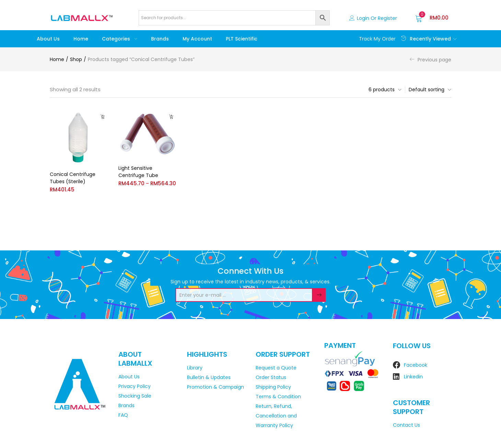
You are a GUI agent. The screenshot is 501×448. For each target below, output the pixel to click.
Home (81, 39)
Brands (160, 39)
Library (195, 368)
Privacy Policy (135, 386)
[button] (432, 18)
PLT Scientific (242, 39)
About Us (48, 39)
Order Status (271, 377)
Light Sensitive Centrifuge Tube (138, 172)
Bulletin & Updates (209, 377)
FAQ (123, 415)
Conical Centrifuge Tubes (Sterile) (73, 178)
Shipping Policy (273, 387)
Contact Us (406, 425)
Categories (120, 39)
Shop (76, 59)
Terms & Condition (278, 397)
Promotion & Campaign (215, 387)
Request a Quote (276, 368)
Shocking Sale (135, 396)
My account (197, 39)
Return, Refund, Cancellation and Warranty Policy (276, 416)
